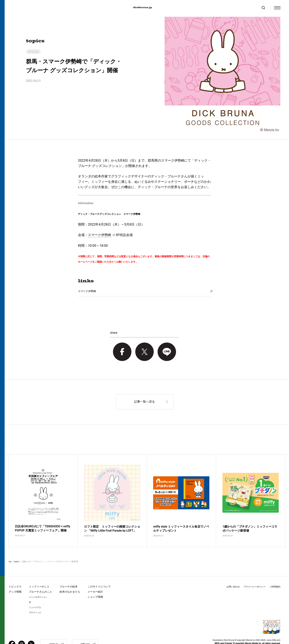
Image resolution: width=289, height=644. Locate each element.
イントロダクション (38, 584)
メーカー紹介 (95, 579)
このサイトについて (99, 573)
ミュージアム (35, 594)
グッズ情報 (15, 579)
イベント (33, 52)
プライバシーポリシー (255, 574)
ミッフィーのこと (39, 573)
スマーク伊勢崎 (100, 235)
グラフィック (35, 600)
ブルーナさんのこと (41, 579)
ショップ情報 (95, 584)
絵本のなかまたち (70, 579)
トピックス (15, 573)
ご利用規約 (275, 574)
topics (17, 549)
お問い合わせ (233, 574)
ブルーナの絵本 (69, 573)
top (10, 549)
